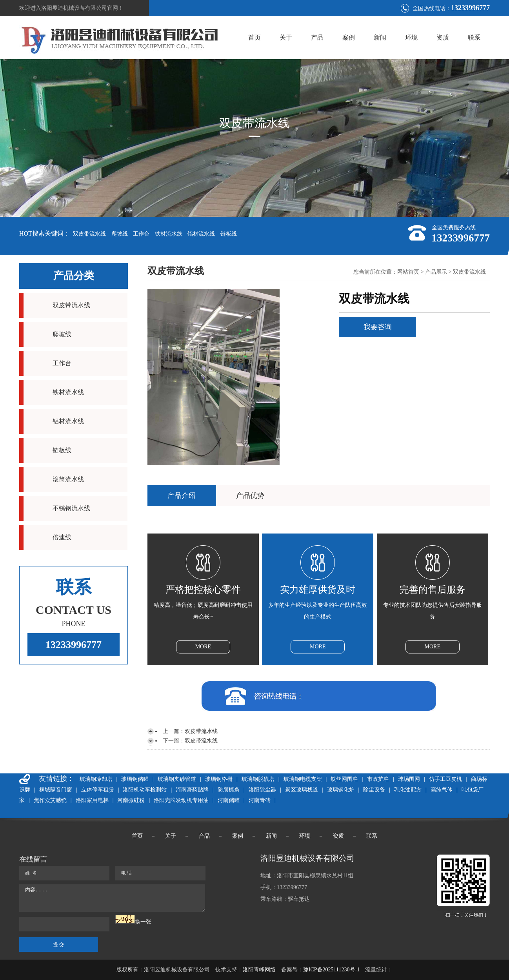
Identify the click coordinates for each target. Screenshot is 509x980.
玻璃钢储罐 (135, 779)
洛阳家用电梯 (92, 800)
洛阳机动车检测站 (145, 790)
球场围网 (409, 779)
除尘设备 (374, 790)
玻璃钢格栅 (219, 779)
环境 (411, 37)
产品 (317, 37)
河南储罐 (229, 800)
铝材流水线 (201, 234)
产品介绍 (182, 495)
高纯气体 (442, 790)
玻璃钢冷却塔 (96, 779)
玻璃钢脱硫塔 (258, 779)
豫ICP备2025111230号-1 (331, 970)
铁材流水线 (169, 234)
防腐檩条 (229, 790)
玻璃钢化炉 (341, 790)
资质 (443, 37)
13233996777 (74, 645)
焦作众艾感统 (50, 800)
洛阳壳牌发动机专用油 (181, 800)
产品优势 (250, 495)
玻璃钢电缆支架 (303, 779)
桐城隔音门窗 (56, 790)
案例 (349, 37)
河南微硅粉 (131, 800)
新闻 (380, 37)
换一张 (143, 922)
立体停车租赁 (98, 790)
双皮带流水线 (89, 234)
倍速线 (62, 537)
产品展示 (436, 272)
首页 (254, 37)
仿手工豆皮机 (445, 779)
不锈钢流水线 (71, 508)
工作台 (141, 234)
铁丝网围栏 (344, 779)
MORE (203, 647)
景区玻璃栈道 (302, 790)
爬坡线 (120, 234)
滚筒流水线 (68, 479)
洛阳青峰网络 (259, 970)
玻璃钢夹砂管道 (177, 779)
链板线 (229, 234)
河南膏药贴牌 (192, 790)
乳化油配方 (408, 790)
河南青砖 (260, 800)
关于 (286, 37)
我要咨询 (378, 327)
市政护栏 (378, 779)
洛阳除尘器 (262, 790)
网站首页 (408, 272)
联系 (474, 37)
